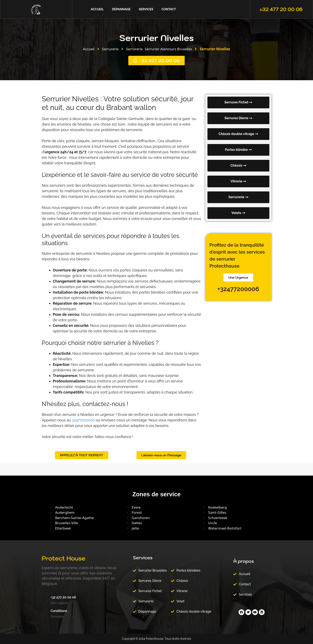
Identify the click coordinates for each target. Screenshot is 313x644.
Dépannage (121, 9)
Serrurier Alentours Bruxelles (168, 49)
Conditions (59, 611)
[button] (238, 134)
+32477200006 (238, 289)
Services (146, 9)
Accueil (97, 9)
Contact (169, 9)
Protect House (64, 558)
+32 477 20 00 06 (281, 9)
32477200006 (83, 420)
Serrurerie (110, 49)
